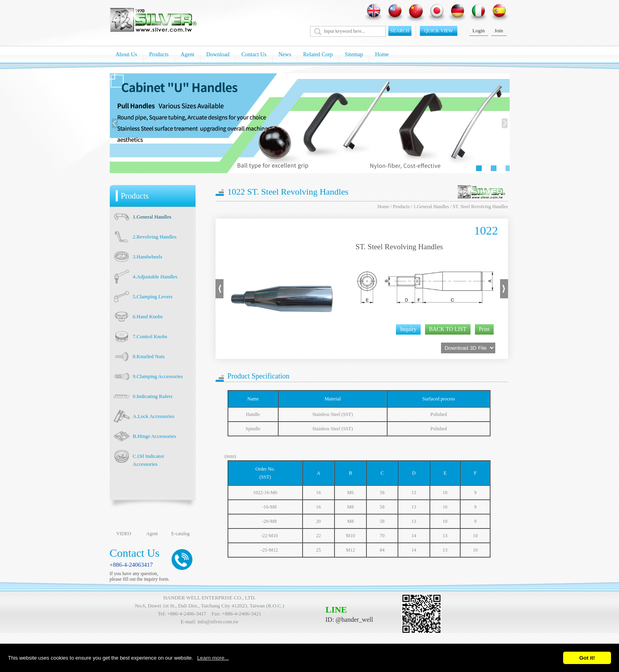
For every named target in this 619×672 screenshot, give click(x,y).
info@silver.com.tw (218, 622)
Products (159, 54)
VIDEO (124, 534)
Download (218, 54)
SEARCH (400, 31)
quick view (439, 31)
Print (484, 329)
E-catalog (180, 534)
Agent (188, 54)
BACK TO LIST (448, 329)
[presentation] (115, 123)
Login (479, 31)
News (285, 54)
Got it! (587, 658)
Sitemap (354, 54)
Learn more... (213, 658)
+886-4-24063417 (131, 565)
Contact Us (254, 54)
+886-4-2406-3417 (187, 614)
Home (382, 54)
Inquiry (408, 329)
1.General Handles (431, 207)
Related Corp (318, 54)
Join (499, 31)
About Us (127, 54)
